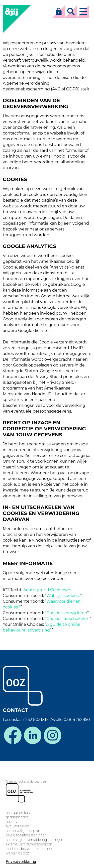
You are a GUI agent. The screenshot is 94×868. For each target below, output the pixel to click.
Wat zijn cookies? (64, 596)
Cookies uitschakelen (68, 619)
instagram (52, 735)
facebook (13, 735)
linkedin (33, 735)
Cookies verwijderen (67, 613)
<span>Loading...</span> (47, 814)
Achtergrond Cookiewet (48, 590)
